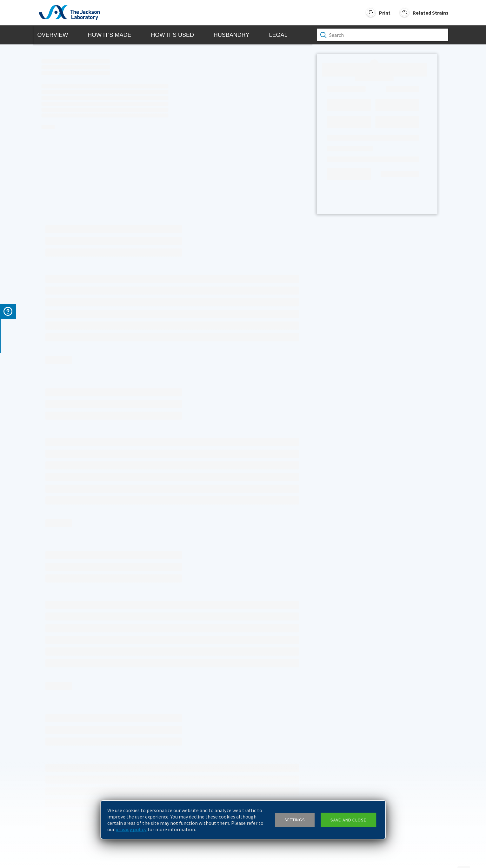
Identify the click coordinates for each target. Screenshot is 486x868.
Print (385, 13)
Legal (278, 35)
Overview (53, 35)
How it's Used (172, 35)
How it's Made (109, 35)
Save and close (348, 820)
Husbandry (232, 35)
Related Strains (431, 13)
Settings (295, 820)
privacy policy (131, 829)
